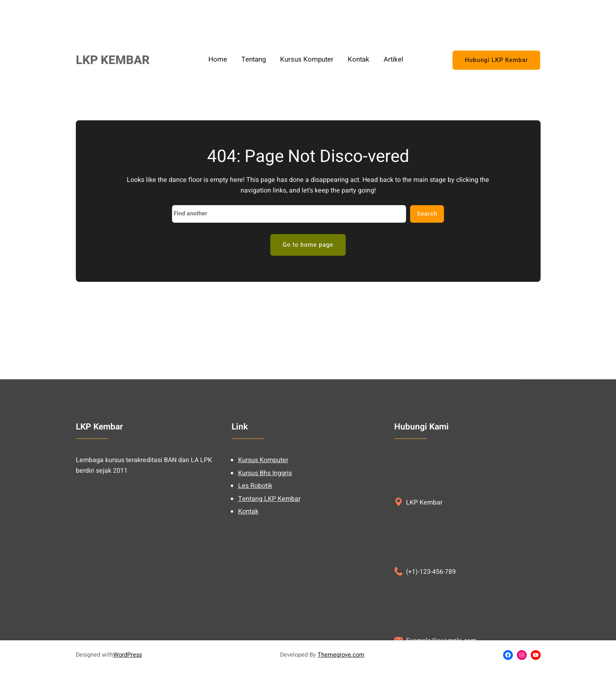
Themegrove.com (341, 655)
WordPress (128, 655)
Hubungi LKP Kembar (496, 60)
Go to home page (308, 245)
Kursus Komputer (263, 562)
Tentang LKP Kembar (269, 600)
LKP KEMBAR (113, 60)
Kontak (248, 613)
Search (427, 214)
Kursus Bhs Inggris (265, 575)
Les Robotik (255, 587)
